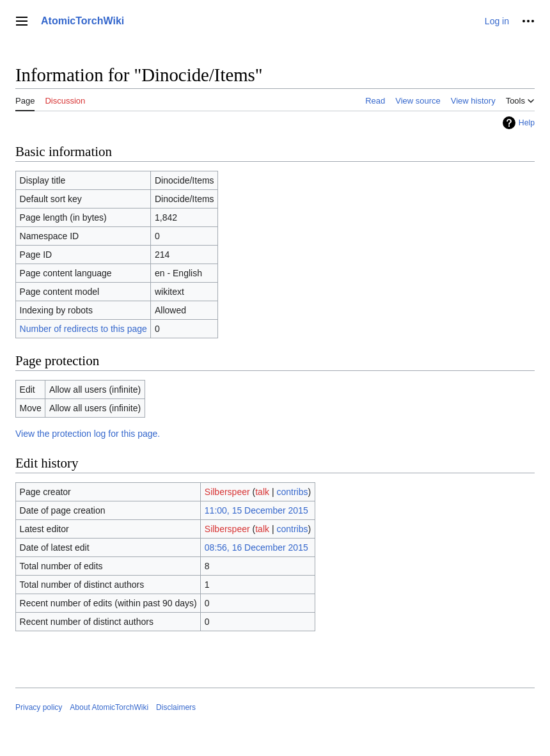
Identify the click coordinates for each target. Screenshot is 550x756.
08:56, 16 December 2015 (256, 547)
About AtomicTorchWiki (109, 707)
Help (527, 123)
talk (262, 492)
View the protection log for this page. (88, 434)
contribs (292, 492)
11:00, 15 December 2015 (256, 510)
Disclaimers (176, 707)
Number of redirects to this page (83, 329)
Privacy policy (39, 707)
